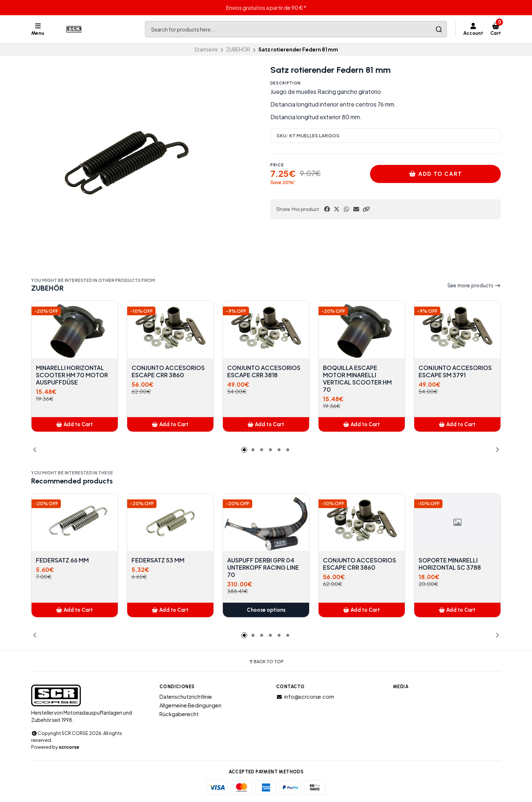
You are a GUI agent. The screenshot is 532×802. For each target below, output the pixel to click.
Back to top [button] (266, 662)
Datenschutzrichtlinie (186, 697)
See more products (474, 286)
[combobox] (296, 29)
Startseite (206, 49)
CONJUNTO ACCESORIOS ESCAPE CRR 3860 (168, 371)
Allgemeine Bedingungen (190, 705)
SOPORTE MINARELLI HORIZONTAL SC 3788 (450, 564)
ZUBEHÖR (238, 49)
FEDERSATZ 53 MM (158, 560)
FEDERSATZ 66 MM (62, 560)
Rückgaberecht (179, 714)
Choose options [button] (266, 610)
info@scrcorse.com (305, 697)
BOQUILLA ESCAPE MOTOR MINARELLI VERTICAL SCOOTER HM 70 (357, 379)
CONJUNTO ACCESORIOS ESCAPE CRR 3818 (264, 371)
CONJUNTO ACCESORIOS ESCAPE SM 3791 (455, 371)
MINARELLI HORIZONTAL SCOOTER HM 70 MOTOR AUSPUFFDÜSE (72, 375)
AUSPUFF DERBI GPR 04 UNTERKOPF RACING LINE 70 (263, 568)
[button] (366, 209)
